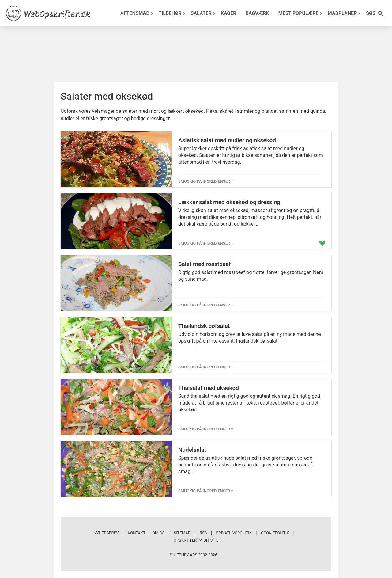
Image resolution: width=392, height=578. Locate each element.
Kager (231, 13)
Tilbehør (173, 13)
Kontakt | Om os (146, 533)
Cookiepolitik (275, 533)
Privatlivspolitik (234, 533)
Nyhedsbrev (106, 533)
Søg (375, 14)
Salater (204, 13)
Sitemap (182, 533)
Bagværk (260, 13)
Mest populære (301, 13)
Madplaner (345, 13)
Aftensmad (137, 13)
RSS (203, 533)
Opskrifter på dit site (196, 540)
